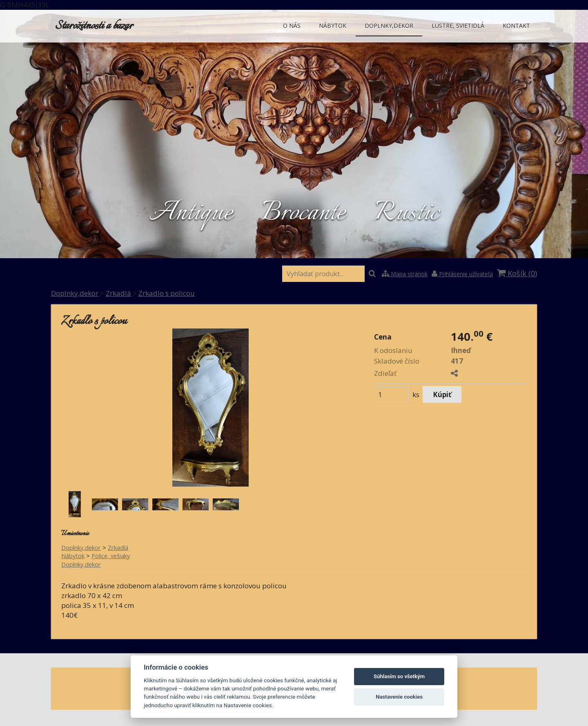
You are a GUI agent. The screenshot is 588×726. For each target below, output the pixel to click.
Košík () (517, 273)
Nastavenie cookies (399, 697)
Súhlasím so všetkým (399, 676)
